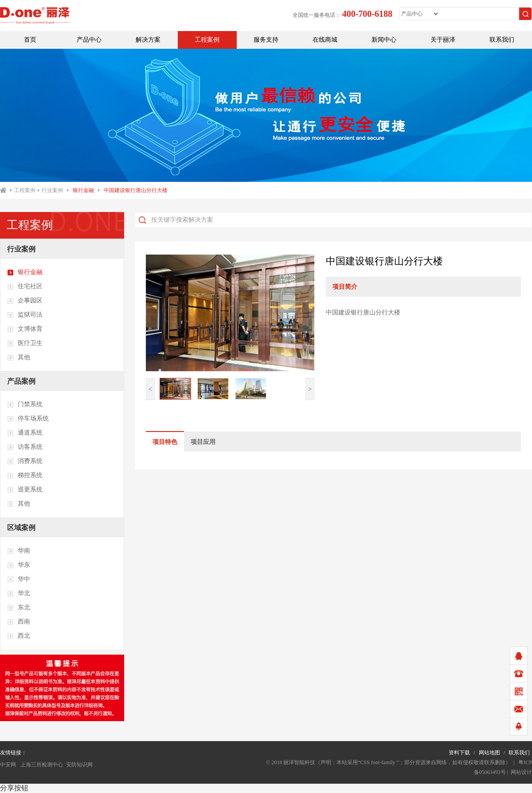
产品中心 (89, 40)
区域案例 (21, 528)
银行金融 (83, 190)
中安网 (8, 765)
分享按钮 (14, 788)
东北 (19, 608)
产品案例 (21, 381)
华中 (19, 579)
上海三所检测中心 (41, 765)
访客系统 (25, 447)
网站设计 (521, 772)
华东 (19, 565)
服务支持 (266, 40)
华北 (19, 593)
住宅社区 (25, 287)
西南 (19, 622)
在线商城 (325, 40)
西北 (19, 636)
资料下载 (459, 753)
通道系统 (25, 433)
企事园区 (25, 301)
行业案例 (52, 190)
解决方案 (148, 40)
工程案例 (207, 40)
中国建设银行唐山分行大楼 (136, 190)
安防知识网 (79, 765)
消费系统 (25, 461)
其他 (19, 357)
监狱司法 (25, 315)
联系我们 (502, 40)
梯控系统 (25, 475)
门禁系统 (25, 404)
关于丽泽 (443, 40)
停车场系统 (28, 419)
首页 (30, 40)
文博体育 (25, 329)
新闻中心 (384, 40)
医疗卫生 (25, 343)
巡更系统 (25, 490)
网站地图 (489, 753)
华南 (19, 551)
